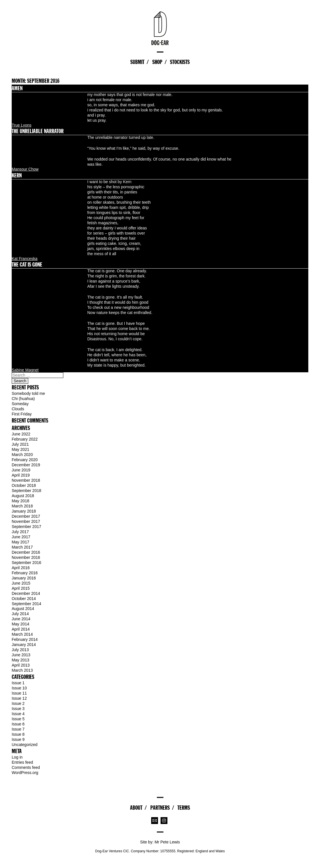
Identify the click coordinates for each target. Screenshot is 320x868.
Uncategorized (25, 745)
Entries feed (22, 762)
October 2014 (24, 599)
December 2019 (26, 465)
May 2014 (20, 624)
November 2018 (26, 480)
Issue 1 (18, 683)
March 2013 (22, 670)
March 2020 (22, 455)
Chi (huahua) (23, 399)
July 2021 (20, 444)
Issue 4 (18, 714)
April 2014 (21, 629)
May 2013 (20, 660)
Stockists (180, 62)
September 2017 (27, 527)
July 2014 (20, 614)
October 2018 (24, 485)
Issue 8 (18, 734)
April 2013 (21, 665)
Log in (17, 757)
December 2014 (26, 593)
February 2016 (25, 573)
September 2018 (27, 491)
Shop (157, 62)
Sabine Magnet (25, 370)
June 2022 (21, 434)
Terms (184, 808)
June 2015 (21, 583)
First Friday (22, 414)
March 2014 (22, 634)
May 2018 (20, 501)
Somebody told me (28, 393)
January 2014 (24, 645)
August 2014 (23, 609)
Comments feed (26, 767)
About (136, 808)
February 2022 (25, 439)
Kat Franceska (25, 259)
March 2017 (22, 547)
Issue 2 (18, 703)
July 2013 (20, 650)
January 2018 (24, 511)
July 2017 (20, 532)
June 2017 (21, 537)
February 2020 (25, 460)
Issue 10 (19, 688)
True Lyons (22, 125)
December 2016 (26, 552)
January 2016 (24, 578)
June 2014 (21, 619)
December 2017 (26, 516)
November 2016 (26, 557)
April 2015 (21, 588)
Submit (137, 62)
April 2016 (21, 568)
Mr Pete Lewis (167, 842)
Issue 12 (19, 698)
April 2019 (21, 475)
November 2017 (26, 521)
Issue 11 (19, 693)
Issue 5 (18, 719)
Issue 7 (18, 729)
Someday (20, 404)
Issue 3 (18, 709)
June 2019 (21, 470)
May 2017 (20, 542)
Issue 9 (18, 739)
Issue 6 (18, 724)
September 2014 (27, 604)
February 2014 (25, 639)
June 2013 (21, 655)
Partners (160, 808)
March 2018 (22, 506)
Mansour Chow (25, 169)
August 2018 (23, 496)
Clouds (18, 409)
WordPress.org (25, 773)
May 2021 (20, 449)
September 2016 (27, 563)
